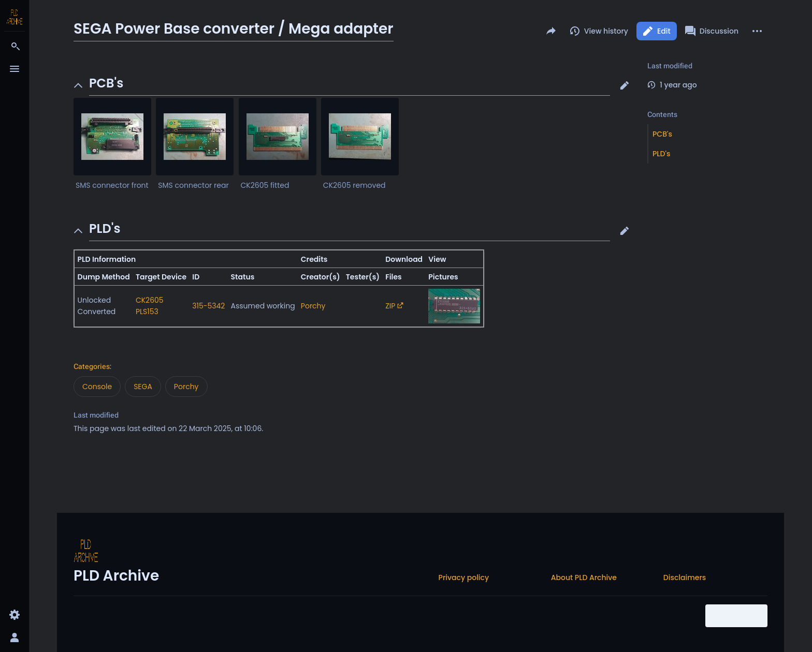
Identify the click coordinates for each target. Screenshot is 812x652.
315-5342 (208, 306)
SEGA (143, 387)
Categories (92, 366)
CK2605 (150, 300)
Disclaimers (685, 577)
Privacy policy (464, 577)
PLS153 (147, 312)
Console (97, 387)
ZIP (390, 306)
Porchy (313, 306)
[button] (625, 85)
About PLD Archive (584, 577)
